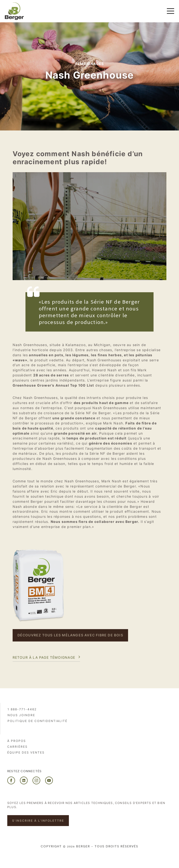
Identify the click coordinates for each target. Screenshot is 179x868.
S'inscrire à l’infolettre (38, 821)
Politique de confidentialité (37, 721)
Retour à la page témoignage (44, 657)
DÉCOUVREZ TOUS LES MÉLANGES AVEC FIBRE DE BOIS (70, 635)
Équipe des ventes (26, 752)
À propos (17, 741)
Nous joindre (21, 715)
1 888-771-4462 (22, 709)
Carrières (17, 747)
